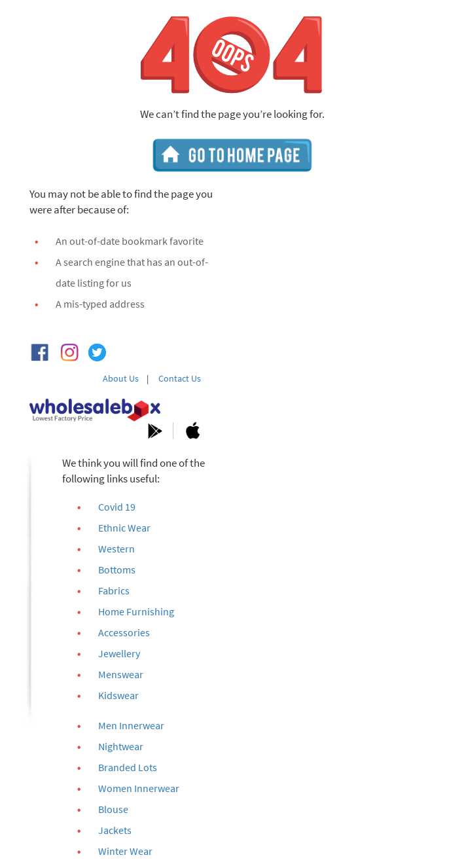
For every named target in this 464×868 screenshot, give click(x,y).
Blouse (113, 809)
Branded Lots (128, 767)
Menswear (121, 674)
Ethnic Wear (124, 528)
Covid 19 (117, 507)
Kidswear (118, 695)
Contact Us (180, 378)
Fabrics (114, 590)
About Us (121, 378)
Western (116, 549)
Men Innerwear (131, 725)
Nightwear (121, 746)
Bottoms (117, 570)
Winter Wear (125, 851)
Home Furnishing (136, 611)
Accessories (124, 632)
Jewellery (119, 653)
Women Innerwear (139, 788)
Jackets (115, 830)
